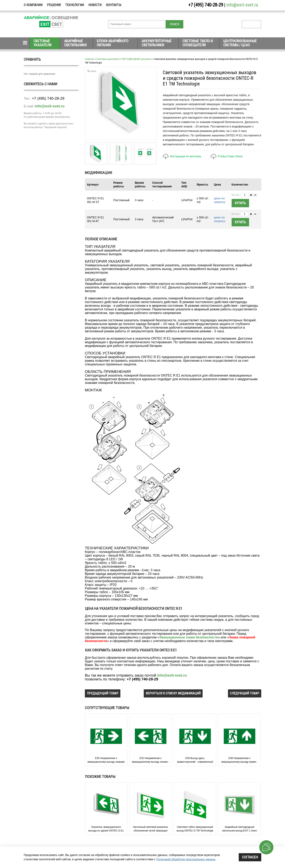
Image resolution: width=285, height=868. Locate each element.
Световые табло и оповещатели (198, 43)
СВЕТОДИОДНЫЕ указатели (136, 59)
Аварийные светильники (75, 43)
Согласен (250, 857)
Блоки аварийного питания (113, 43)
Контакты (114, 5)
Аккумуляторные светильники (157, 43)
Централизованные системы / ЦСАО (240, 43)
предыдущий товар (103, 693)
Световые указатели (42, 43)
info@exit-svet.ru (242, 5)
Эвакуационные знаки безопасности (188, 637)
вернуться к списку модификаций (173, 693)
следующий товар (245, 693)
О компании (33, 5)
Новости (95, 5)
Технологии (74, 5)
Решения (54, 5)
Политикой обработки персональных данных (186, 859)
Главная (89, 59)
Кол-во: (236, 195)
